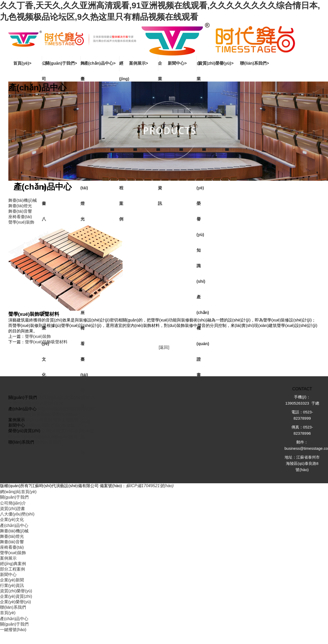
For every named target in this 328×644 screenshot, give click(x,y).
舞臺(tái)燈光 (78, 409)
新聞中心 (8, 575)
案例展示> (139, 63)
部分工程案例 (66, 420)
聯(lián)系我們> (255, 63)
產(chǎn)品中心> (100, 63)
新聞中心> (177, 63)
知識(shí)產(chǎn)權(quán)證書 (49, 437)
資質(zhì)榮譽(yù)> (216, 63)
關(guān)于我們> (61, 63)
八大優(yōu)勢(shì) (17, 514)
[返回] (164, 347)
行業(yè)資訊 (63, 425)
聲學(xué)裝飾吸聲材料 (46, 342)
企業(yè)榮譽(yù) (15, 602)
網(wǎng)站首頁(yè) (18, 492)
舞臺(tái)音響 (12, 542)
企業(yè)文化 (51, 403)
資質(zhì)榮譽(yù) (16, 591)
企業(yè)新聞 (38, 425)
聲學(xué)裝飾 (38, 336)
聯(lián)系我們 (48, 442)
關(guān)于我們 (14, 497)
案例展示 (8, 558)
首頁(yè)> (22, 63)
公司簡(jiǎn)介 (51, 397)
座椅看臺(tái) (40, 414)
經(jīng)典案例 (39, 420)
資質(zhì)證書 (77, 397)
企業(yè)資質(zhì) (58, 431)
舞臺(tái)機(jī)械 (52, 409)
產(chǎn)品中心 (14, 525)
